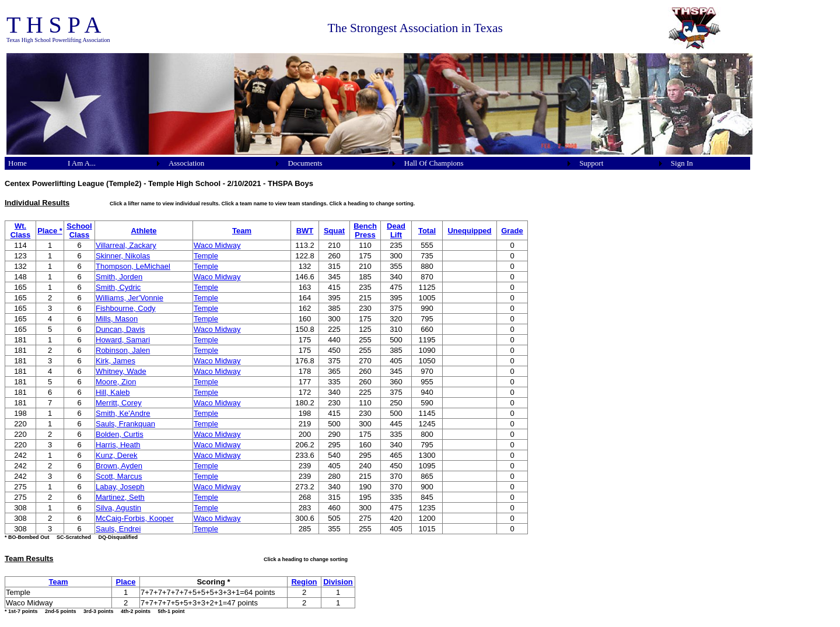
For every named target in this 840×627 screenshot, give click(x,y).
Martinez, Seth (120, 497)
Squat (334, 231)
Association (186, 163)
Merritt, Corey (119, 403)
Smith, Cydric (118, 287)
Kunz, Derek (117, 455)
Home (17, 163)
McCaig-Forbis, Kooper (135, 518)
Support (591, 163)
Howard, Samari (123, 340)
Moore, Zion (116, 382)
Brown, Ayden (119, 466)
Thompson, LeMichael (133, 266)
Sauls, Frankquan (125, 424)
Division (338, 582)
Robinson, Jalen (123, 350)
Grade (512, 231)
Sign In (682, 163)
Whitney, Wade (121, 371)
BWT (305, 231)
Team (242, 231)
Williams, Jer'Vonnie (129, 298)
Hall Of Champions (434, 163)
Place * (50, 231)
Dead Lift (396, 230)
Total (427, 231)
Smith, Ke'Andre (123, 413)
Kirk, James (116, 361)
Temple (206, 256)
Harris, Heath (118, 445)
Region (304, 582)
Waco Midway (217, 245)
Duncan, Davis (120, 329)
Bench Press (365, 230)
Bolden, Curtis (120, 434)
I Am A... (82, 163)
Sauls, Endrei (118, 529)
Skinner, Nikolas (123, 256)
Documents (305, 163)
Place (126, 582)
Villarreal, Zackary (126, 245)
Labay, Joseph (120, 487)
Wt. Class (21, 230)
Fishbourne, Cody (126, 308)
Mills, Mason (117, 319)
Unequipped (469, 231)
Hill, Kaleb (113, 392)
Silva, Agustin (118, 508)
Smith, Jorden (119, 277)
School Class (79, 230)
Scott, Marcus (119, 476)
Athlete (143, 231)
